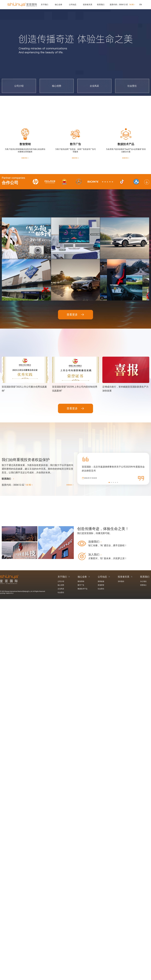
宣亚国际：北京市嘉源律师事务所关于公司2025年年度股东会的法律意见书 (113, 441)
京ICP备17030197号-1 (7, 566)
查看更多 (75, 287)
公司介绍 (61, 554)
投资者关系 (88, 5)
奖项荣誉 (101, 557)
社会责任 (61, 565)
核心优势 (61, 557)
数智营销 (81, 554)
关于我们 (44, 5)
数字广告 (81, 557)
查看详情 (25, 158)
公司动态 (73, 5)
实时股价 (121, 554)
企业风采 (61, 561)
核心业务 (59, 5)
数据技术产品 (83, 561)
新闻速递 (101, 554)
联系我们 (101, 5)
